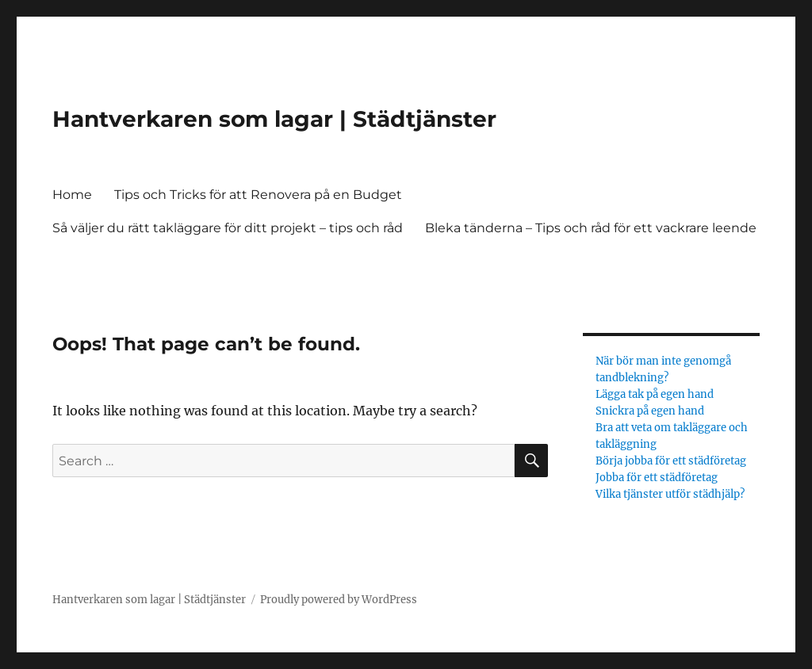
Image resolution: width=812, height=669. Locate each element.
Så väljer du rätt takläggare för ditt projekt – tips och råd (228, 228)
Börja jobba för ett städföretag (672, 461)
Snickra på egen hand (650, 411)
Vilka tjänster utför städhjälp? (671, 494)
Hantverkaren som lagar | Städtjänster (274, 119)
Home (72, 195)
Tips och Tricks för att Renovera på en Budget (260, 195)
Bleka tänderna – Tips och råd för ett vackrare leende (591, 228)
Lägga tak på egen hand (655, 394)
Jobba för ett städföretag (658, 478)
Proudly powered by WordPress (339, 600)
